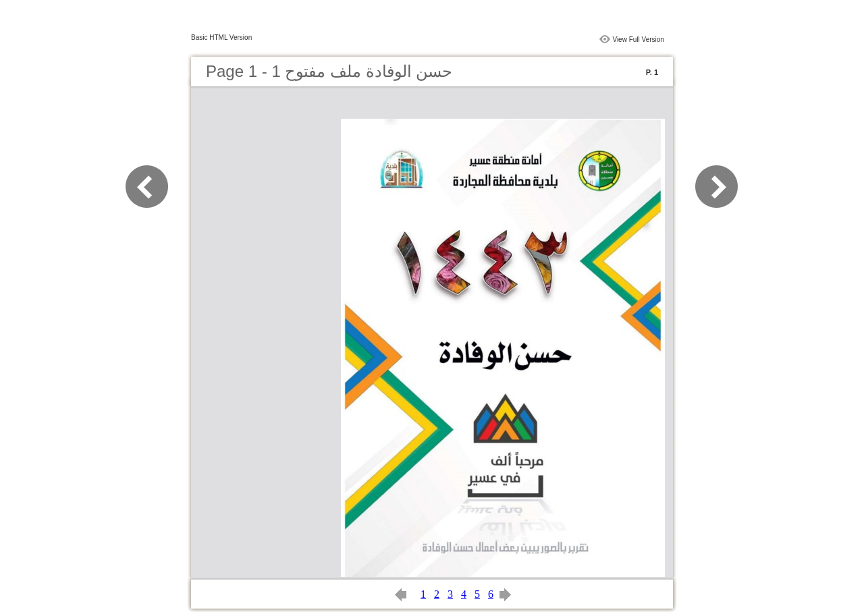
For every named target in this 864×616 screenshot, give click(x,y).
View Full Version (638, 39)
